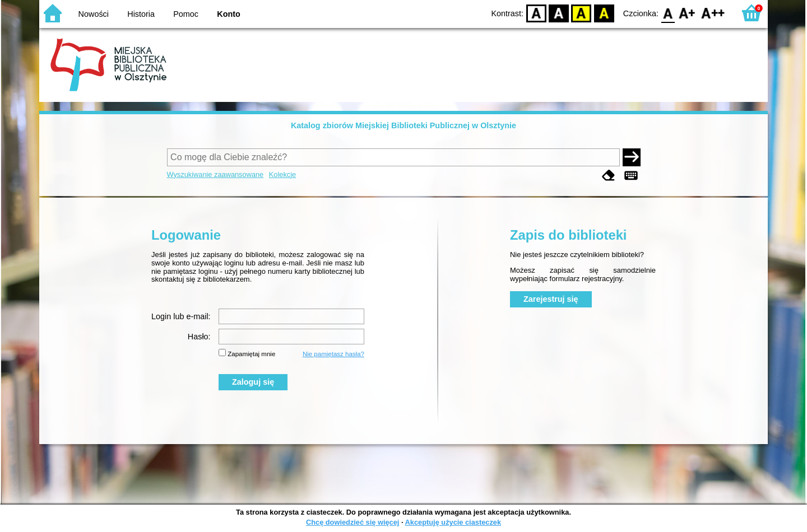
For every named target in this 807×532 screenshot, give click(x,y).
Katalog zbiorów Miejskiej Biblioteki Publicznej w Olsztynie (403, 125)
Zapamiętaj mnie (251, 354)
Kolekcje (282, 174)
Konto (229, 14)
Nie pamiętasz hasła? (333, 354)
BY (604, 13)
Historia (141, 14)
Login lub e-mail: (181, 316)
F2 (713, 13)
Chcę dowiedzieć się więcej (353, 522)
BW (559, 13)
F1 (687, 13)
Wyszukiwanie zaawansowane (215, 174)
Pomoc (186, 14)
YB (581, 13)
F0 (668, 13)
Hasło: (199, 337)
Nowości (94, 14)
